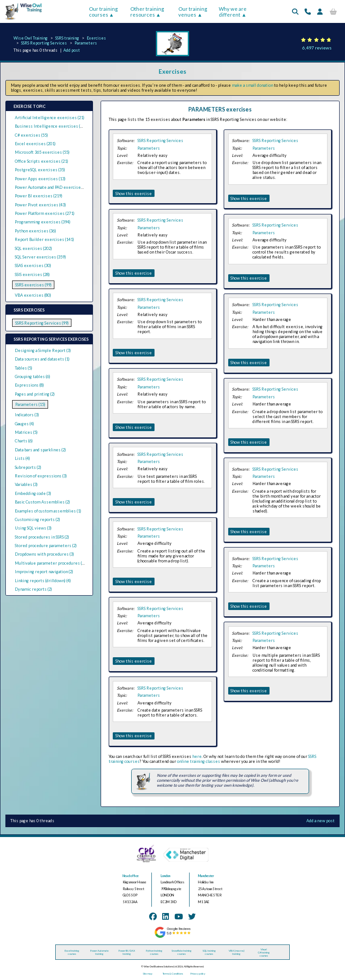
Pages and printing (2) (35, 394)
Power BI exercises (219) (39, 196)
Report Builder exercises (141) (44, 239)
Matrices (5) (26, 432)
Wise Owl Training (31, 38)
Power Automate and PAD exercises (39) (53, 187)
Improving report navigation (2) (44, 572)
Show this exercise (134, 194)
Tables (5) (24, 368)
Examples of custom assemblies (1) (48, 511)
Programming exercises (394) (43, 222)
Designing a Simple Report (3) (43, 350)
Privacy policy (198, 973)
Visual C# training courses (264, 952)
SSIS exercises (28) (32, 274)
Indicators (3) (27, 415)
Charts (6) (24, 441)
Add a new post (321, 821)
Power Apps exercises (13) (40, 179)
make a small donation (252, 85)
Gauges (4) (24, 424)
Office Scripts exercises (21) (42, 161)
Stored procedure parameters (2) (46, 546)
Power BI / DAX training (127, 952)
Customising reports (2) (38, 519)
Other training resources (147, 12)
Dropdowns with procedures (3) (44, 554)
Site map (148, 973)
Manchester (206, 876)
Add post (72, 50)
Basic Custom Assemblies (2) (42, 502)
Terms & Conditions (173, 973)
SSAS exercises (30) (33, 265)
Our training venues (193, 12)
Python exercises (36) (35, 231)
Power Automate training (100, 952)
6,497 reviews (317, 48)
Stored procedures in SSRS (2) (42, 537)
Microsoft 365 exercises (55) (42, 152)
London (166, 876)
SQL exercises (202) (33, 248)
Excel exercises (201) (35, 144)
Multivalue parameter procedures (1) (50, 563)
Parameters (86, 43)
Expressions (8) (29, 385)
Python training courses (154, 952)
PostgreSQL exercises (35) (40, 170)
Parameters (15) (30, 404)
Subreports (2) (28, 467)
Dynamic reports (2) (33, 589)
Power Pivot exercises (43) (40, 205)
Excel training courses (72, 952)
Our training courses (103, 12)
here (197, 756)
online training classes (199, 761)
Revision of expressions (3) (41, 476)
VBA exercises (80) (33, 295)
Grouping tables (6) (33, 376)
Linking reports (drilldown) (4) (43, 581)
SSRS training (67, 38)
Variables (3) (26, 484)
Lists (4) (22, 458)
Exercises (96, 38)
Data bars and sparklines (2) (40, 450)
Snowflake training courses (181, 952)
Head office (131, 876)
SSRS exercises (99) (33, 285)
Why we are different (233, 12)
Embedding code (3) (33, 493)
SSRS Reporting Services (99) (42, 323)
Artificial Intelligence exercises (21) (50, 118)
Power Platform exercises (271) (45, 213)
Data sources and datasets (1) (42, 359)
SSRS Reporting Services (44, 43)
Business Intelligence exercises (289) (51, 126)
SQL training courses (209, 952)
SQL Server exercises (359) (40, 257)
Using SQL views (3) (33, 528)
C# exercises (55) (31, 135)
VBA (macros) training (237, 952)
